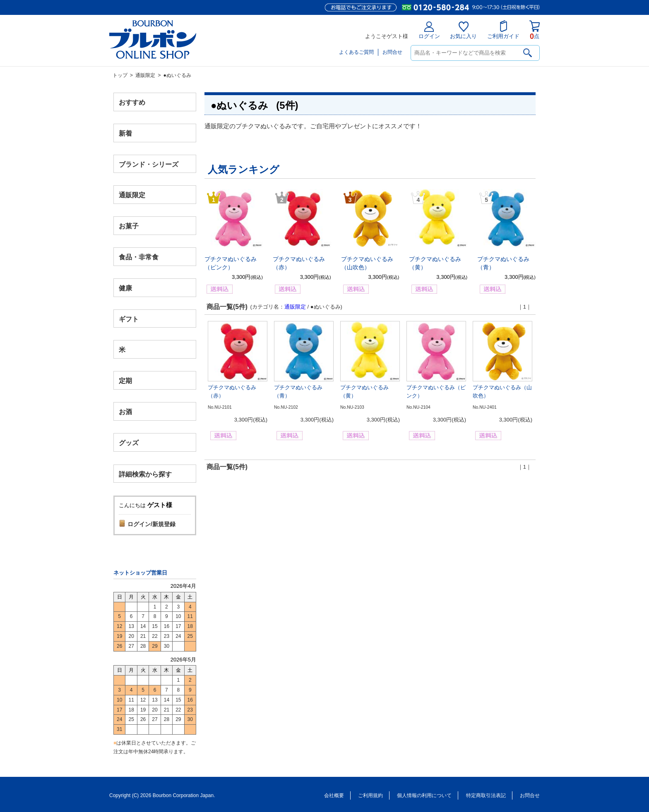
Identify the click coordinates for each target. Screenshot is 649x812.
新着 (125, 133)
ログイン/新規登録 (151, 524)
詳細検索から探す (145, 474)
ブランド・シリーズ (149, 164)
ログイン (429, 30)
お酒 (125, 411)
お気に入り (463, 30)
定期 (125, 381)
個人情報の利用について (424, 795)
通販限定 (145, 75)
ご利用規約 (370, 795)
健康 (125, 288)
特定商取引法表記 (486, 795)
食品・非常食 (139, 257)
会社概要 (334, 795)
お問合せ (392, 52)
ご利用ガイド (503, 30)
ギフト (129, 319)
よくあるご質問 (356, 52)
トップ (120, 75)
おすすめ (132, 102)
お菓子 (129, 226)
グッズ (129, 442)
